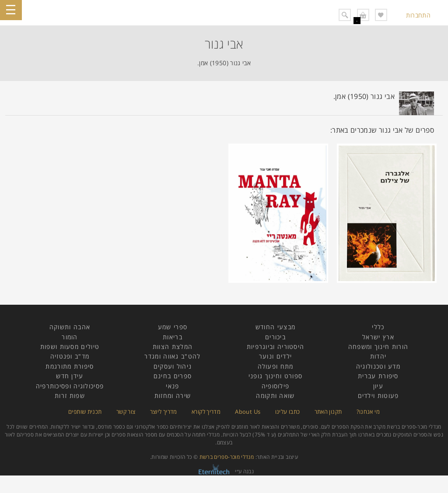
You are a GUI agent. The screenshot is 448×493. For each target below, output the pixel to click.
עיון (378, 386)
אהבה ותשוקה (70, 327)
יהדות (378, 356)
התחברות (418, 15)
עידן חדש (70, 376)
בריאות (173, 337)
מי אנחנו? (368, 412)
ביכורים (275, 337)
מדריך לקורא (206, 412)
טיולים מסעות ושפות (70, 347)
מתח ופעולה (276, 366)
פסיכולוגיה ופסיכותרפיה (70, 386)
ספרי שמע (173, 327)
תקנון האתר (328, 412)
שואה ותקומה (275, 396)
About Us (248, 412)
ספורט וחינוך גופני (275, 376)
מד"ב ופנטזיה (70, 356)
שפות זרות (70, 396)
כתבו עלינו (288, 412)
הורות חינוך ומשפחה (378, 347)
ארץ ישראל (378, 337)
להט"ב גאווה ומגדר (172, 356)
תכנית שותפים (85, 412)
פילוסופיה (276, 386)
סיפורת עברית (378, 376)
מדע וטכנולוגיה (378, 366)
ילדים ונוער (275, 356)
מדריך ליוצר (164, 412)
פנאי (172, 386)
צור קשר (126, 412)
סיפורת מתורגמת (70, 366)
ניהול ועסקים (173, 366)
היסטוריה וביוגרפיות (276, 347)
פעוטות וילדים (378, 396)
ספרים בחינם (173, 376)
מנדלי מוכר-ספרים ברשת (227, 457)
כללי (378, 327)
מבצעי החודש (275, 327)
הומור (70, 337)
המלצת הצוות (173, 347)
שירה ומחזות (173, 396)
